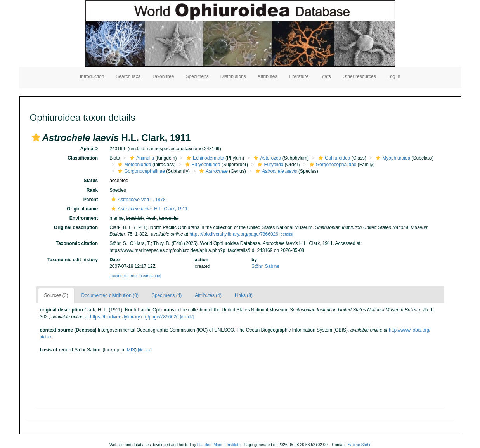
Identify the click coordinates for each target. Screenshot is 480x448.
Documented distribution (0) (110, 295)
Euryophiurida (202, 165)
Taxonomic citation (77, 243)
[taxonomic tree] (123, 276)
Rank (92, 190)
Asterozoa (266, 158)
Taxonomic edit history (73, 260)
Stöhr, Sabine (265, 266)
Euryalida (269, 165)
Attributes (268, 76)
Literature (299, 76)
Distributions (233, 76)
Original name (82, 209)
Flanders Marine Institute (219, 445)
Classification (83, 158)
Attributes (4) (208, 295)
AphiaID (89, 149)
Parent (91, 200)
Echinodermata (204, 158)
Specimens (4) (167, 295)
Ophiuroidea (333, 158)
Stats (325, 76)
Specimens (197, 76)
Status (91, 181)
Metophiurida (133, 165)
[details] (286, 234)
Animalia (141, 158)
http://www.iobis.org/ (410, 330)
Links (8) (244, 295)
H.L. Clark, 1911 (149, 209)
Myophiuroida (392, 158)
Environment (84, 218)
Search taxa (128, 76)
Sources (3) (56, 295)
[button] (36, 137)
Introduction (92, 76)
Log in (394, 76)
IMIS (130, 350)
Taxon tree (163, 76)
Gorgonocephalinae (140, 171)
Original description (76, 227)
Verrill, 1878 (137, 200)
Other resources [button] (359, 76)
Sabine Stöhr (359, 445)
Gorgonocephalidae (332, 165)
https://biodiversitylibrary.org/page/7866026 (234, 234)
